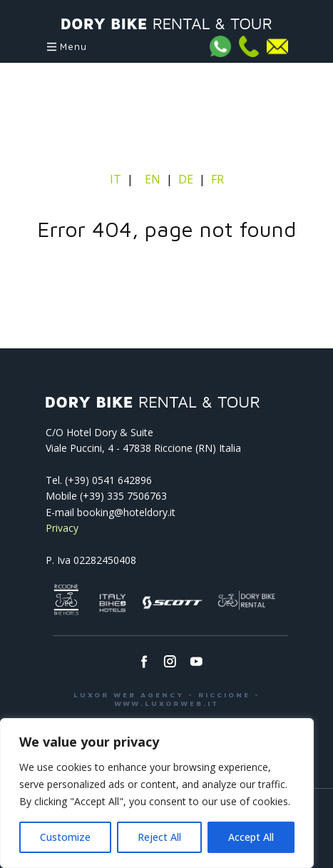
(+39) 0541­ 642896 (108, 480)
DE (186, 179)
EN (153, 179)
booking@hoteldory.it (126, 512)
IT (117, 179)
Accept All (251, 837)
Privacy (62, 528)
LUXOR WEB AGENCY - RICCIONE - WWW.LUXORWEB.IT (167, 699)
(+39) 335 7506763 (123, 496)
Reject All (159, 837)
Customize (65, 837)
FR (217, 179)
